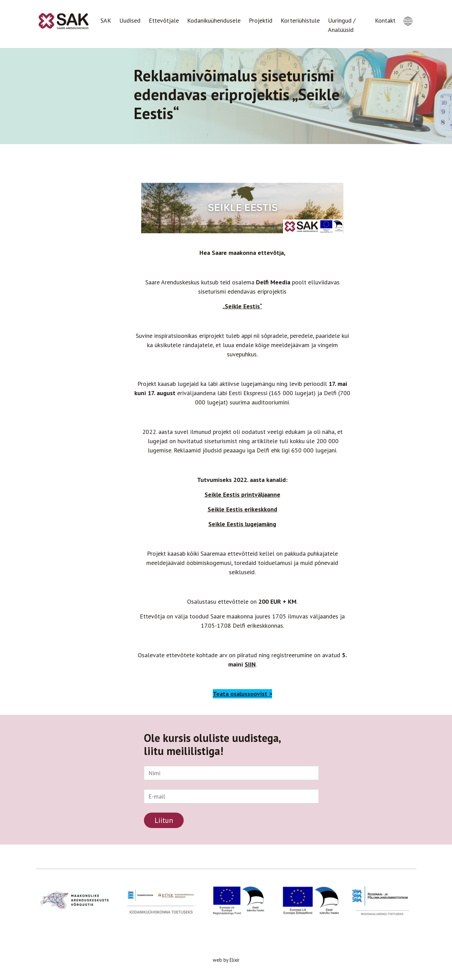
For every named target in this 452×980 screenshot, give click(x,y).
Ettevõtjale (164, 20)
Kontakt (385, 20)
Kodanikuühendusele (214, 20)
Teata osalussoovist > (242, 694)
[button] (408, 15)
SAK (106, 20)
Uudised (130, 20)
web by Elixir (226, 960)
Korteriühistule (300, 20)
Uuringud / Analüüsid (342, 25)
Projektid (261, 20)
